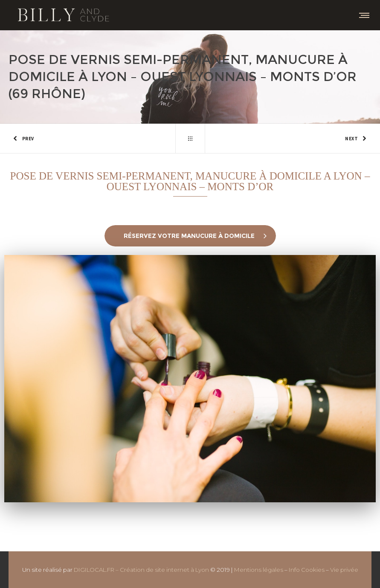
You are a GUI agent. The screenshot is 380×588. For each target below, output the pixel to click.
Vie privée (344, 570)
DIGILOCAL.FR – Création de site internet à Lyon (141, 570)
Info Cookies (307, 570)
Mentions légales (259, 570)
